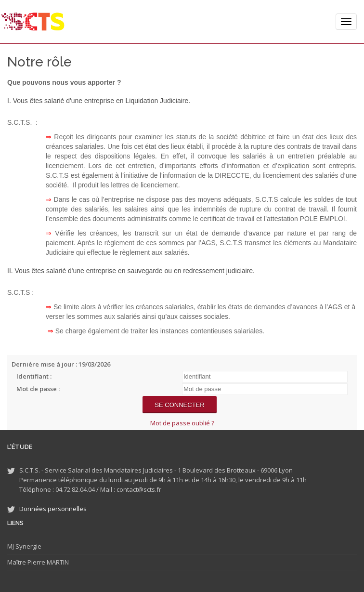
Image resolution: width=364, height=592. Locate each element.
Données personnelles (53, 509)
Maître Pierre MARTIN (38, 562)
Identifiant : (34, 376)
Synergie (28, 546)
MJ (11, 546)
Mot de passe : (38, 389)
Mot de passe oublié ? (182, 423)
